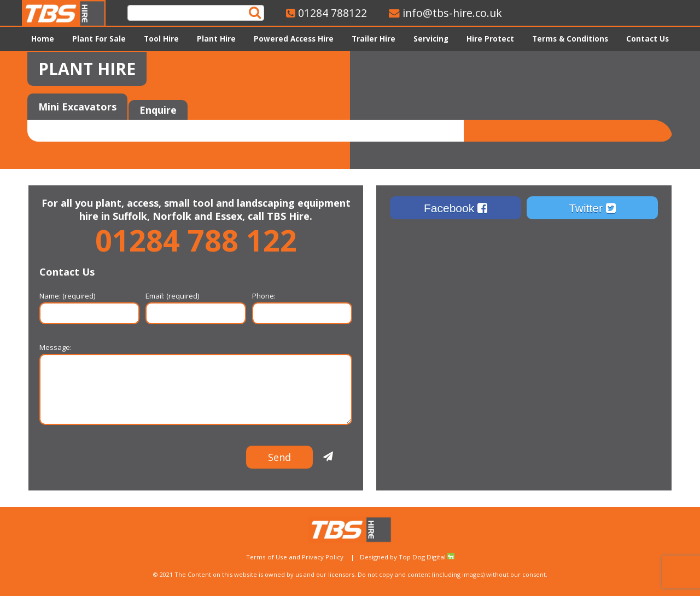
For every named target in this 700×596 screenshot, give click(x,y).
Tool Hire (161, 39)
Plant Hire (216, 39)
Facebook (456, 208)
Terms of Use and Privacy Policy (295, 557)
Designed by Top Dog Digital (407, 557)
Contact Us (647, 39)
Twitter (592, 208)
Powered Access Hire (294, 39)
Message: (196, 354)
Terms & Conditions (570, 39)
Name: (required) (89, 302)
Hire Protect (490, 39)
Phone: (302, 302)
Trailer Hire (374, 39)
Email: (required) (196, 302)
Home (43, 39)
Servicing (431, 39)
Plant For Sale (99, 39)
